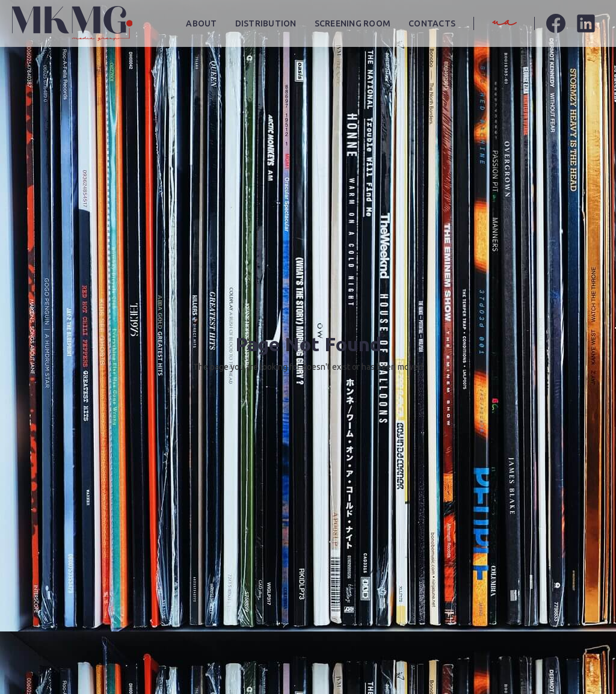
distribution (266, 23)
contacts (432, 23)
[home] (72, 23)
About (201, 23)
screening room (353, 23)
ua (504, 23)
